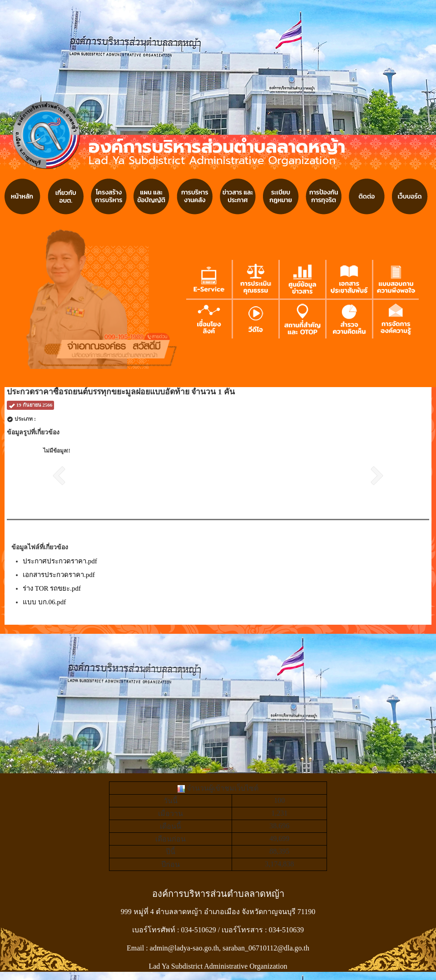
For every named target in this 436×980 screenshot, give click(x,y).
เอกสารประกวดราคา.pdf (59, 575)
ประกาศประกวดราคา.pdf (60, 561)
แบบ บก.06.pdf (44, 602)
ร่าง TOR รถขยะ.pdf (52, 588)
